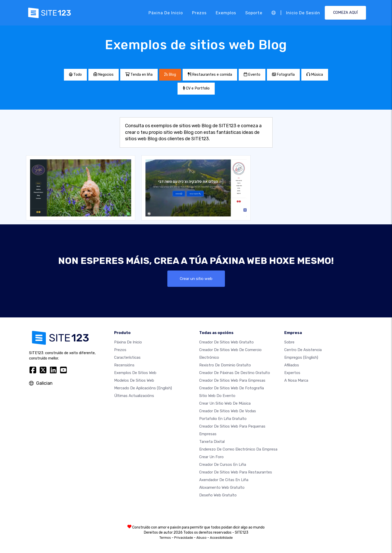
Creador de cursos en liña (223, 465)
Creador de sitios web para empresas (232, 380)
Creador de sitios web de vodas (228, 411)
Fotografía (283, 75)
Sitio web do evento (217, 396)
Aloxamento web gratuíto (222, 487)
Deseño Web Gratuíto (218, 495)
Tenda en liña (139, 75)
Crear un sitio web (196, 279)
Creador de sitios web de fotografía (232, 388)
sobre (289, 342)
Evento (252, 75)
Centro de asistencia (303, 350)
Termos (165, 538)
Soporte (254, 13)
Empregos (301, 357)
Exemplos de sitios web (135, 373)
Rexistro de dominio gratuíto (225, 365)
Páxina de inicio (166, 13)
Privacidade (184, 538)
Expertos (292, 373)
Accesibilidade (221, 538)
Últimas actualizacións (134, 396)
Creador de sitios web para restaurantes (236, 472)
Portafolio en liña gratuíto (223, 419)
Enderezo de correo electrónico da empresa (238, 449)
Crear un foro (211, 457)
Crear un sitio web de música (225, 403)
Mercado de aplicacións (143, 388)
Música (315, 75)
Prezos (199, 13)
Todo (75, 75)
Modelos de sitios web (134, 380)
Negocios (104, 75)
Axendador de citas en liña (224, 480)
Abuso (201, 538)
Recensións (124, 365)
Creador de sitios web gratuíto (226, 342)
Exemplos (226, 13)
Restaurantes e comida (210, 75)
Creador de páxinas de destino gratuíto (235, 373)
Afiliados (292, 365)
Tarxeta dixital (212, 442)
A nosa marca (296, 380)
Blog (170, 75)
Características (127, 357)
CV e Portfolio (196, 88)
